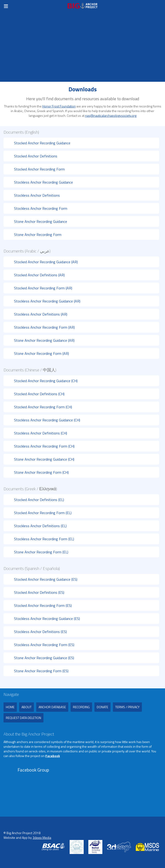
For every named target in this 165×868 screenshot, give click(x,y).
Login (160, 6)
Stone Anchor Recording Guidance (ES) (44, 658)
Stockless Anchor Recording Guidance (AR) (47, 301)
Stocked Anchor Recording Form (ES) (43, 605)
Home (10, 707)
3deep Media (42, 838)
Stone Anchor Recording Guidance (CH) (44, 459)
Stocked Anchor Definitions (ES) (39, 592)
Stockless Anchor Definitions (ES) (40, 632)
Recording (81, 707)
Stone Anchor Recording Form (38, 235)
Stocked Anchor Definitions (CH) (39, 394)
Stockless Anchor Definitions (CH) (41, 433)
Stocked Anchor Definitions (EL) (39, 500)
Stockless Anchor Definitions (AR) (41, 314)
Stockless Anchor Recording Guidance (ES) (47, 619)
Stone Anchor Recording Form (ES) (41, 671)
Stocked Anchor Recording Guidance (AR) (46, 262)
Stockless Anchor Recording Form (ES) (44, 645)
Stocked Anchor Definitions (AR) (39, 275)
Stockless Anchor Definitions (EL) (40, 526)
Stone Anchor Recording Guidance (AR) (44, 340)
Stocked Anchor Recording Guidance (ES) (46, 579)
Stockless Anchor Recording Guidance (43, 182)
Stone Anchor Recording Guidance (41, 221)
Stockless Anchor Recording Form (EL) (44, 539)
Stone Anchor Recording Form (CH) (41, 472)
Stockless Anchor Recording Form (41, 208)
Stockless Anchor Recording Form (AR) (44, 327)
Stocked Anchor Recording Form (39, 169)
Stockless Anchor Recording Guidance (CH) (47, 420)
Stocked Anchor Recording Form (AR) (43, 288)
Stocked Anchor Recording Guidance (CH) (46, 381)
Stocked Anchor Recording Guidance (42, 143)
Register (151, 6)
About (27, 707)
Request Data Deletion (23, 718)
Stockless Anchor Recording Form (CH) (44, 446)
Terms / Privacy (127, 707)
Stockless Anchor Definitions (37, 195)
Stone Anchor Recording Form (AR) (41, 353)
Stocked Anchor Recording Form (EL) (43, 513)
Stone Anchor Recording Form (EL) (41, 552)
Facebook (53, 756)
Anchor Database (52, 707)
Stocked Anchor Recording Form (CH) (43, 407)
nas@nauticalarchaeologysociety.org (111, 116)
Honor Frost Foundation (59, 106)
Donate (102, 707)
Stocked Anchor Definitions (36, 156)
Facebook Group (33, 770)
